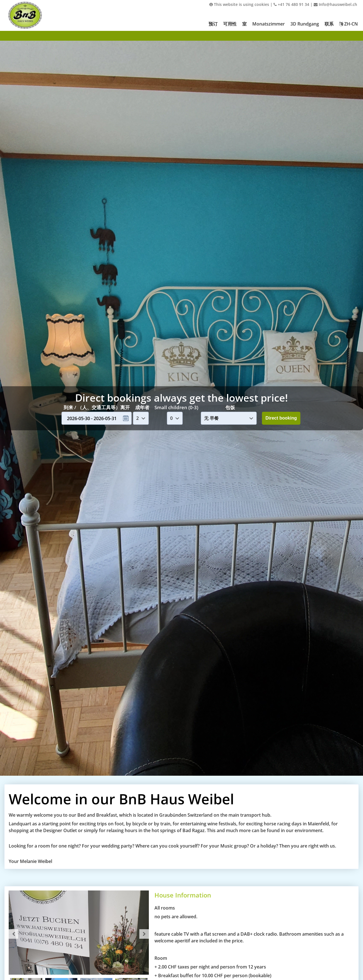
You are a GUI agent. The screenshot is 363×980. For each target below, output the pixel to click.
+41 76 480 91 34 (291, 4)
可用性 (230, 24)
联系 (329, 24)
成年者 (142, 407)
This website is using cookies (239, 4)
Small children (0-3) (176, 407)
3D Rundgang (305, 24)
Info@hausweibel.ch (335, 4)
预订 (213, 24)
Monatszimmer (269, 24)
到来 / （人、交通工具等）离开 (97, 407)
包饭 (230, 407)
